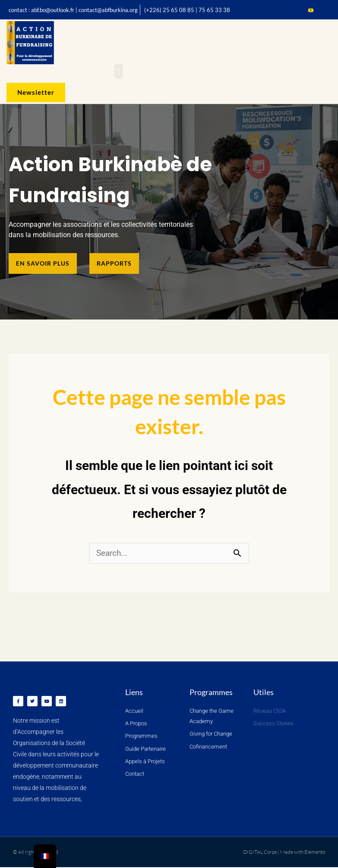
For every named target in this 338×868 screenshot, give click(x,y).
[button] (118, 71)
